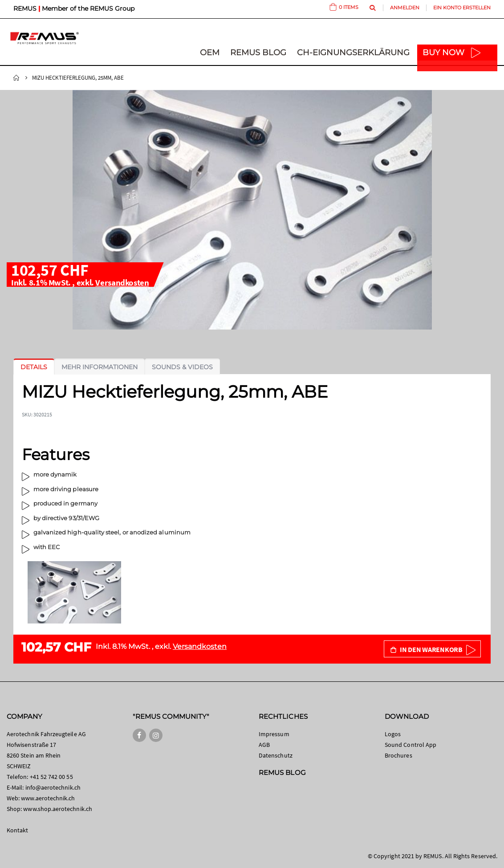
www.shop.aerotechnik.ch (58, 809)
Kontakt (17, 830)
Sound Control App (411, 745)
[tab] (34, 367)
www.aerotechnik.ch (48, 798)
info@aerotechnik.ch (53, 787)
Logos (393, 734)
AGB (264, 745)
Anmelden (405, 8)
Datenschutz (276, 755)
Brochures (398, 755)
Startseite (16, 78)
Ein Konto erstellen (462, 8)
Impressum (274, 734)
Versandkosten (122, 282)
